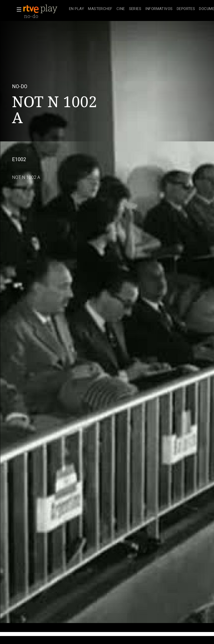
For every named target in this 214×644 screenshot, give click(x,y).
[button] (17, 9)
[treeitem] (76, 9)
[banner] (45, 9)
